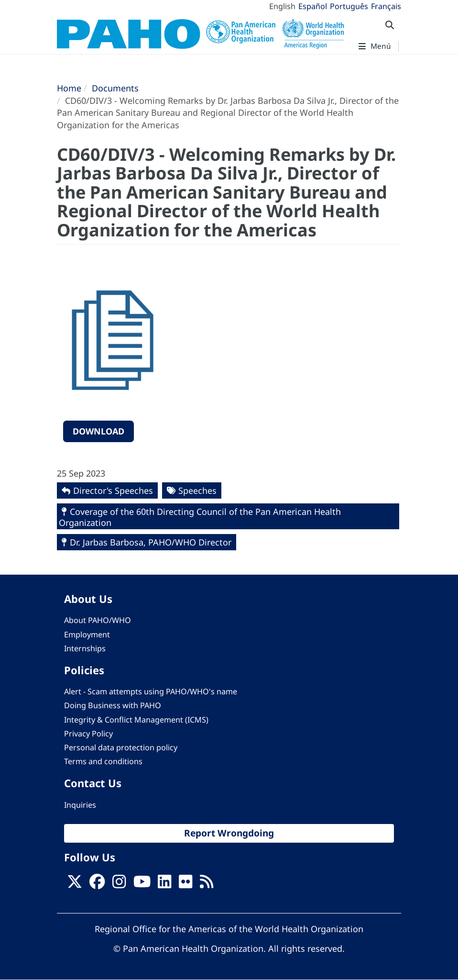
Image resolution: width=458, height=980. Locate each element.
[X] (75, 884)
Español (313, 6)
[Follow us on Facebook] (97, 884)
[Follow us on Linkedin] (164, 884)
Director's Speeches (113, 490)
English (282, 6)
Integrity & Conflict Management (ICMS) (136, 720)
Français (386, 6)
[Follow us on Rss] (207, 884)
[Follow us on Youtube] (142, 884)
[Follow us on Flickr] (185, 884)
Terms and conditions (103, 761)
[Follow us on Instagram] (119, 884)
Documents (115, 88)
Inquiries (80, 805)
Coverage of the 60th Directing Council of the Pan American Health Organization (200, 517)
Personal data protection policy (121, 747)
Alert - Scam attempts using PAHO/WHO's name (151, 691)
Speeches (197, 490)
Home (69, 88)
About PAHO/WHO (98, 620)
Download (98, 431)
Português (349, 6)
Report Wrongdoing (229, 833)
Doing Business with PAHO (113, 705)
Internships (85, 648)
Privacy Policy (88, 734)
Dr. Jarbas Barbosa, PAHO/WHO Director (151, 542)
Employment (87, 635)
